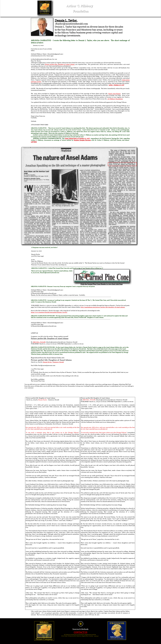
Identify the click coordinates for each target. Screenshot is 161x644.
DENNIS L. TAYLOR (39, 342)
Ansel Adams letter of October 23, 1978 (77, 139)
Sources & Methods (80, 629)
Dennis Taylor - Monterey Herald (53, 362)
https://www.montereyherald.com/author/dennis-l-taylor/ (49, 312)
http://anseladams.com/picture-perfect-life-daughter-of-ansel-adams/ (103, 307)
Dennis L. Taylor (66, 21)
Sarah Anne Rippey (115, 94)
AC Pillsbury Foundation (115, 99)
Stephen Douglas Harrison (82, 140)
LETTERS (34, 142)
